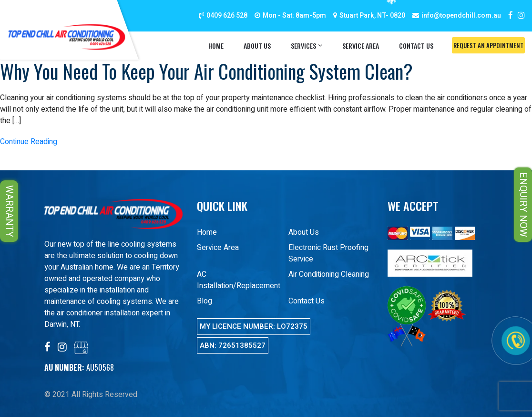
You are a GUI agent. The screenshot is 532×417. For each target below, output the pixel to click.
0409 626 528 (227, 16)
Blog (205, 301)
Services (303, 46)
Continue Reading (29, 142)
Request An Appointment (488, 45)
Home (216, 46)
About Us (257, 46)
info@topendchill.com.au (461, 16)
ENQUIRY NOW (523, 205)
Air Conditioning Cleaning (329, 274)
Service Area (361, 46)
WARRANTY (9, 211)
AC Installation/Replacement (239, 280)
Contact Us (416, 46)
